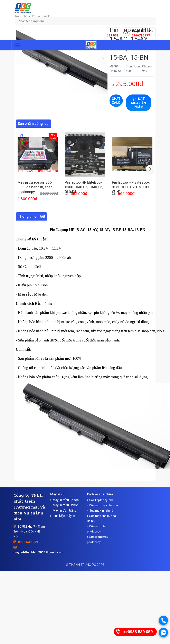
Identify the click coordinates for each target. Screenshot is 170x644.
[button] (150, 169)
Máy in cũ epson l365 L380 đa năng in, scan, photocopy (35, 187)
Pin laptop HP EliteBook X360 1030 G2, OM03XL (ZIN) (131, 187)
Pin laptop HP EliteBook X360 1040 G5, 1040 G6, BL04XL (84, 187)
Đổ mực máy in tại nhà (104, 505)
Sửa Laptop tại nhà (101, 500)
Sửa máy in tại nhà (101, 511)
